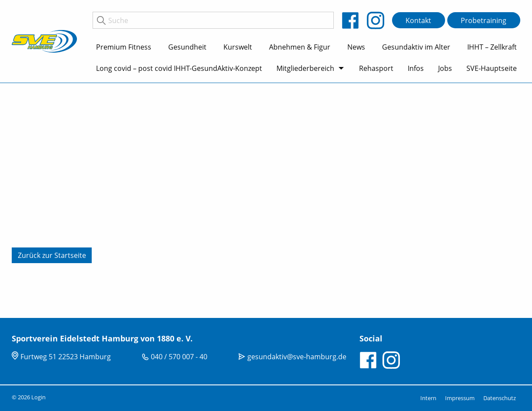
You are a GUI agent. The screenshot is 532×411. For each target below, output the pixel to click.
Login (38, 397)
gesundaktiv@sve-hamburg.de (297, 357)
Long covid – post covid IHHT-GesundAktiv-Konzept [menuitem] (179, 68)
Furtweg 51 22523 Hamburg (66, 357)
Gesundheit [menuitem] (187, 47)
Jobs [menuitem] (445, 68)
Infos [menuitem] (416, 68)
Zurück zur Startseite (52, 255)
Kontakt (418, 20)
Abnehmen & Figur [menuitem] (300, 47)
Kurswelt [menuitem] (238, 47)
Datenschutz (500, 398)
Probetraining (484, 20)
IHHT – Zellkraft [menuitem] (492, 47)
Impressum (460, 398)
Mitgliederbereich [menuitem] (305, 68)
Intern (428, 398)
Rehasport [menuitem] (376, 68)
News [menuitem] (356, 47)
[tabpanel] (266, 200)
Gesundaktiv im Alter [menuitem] (416, 47)
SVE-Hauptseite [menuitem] (492, 68)
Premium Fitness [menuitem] (124, 47)
